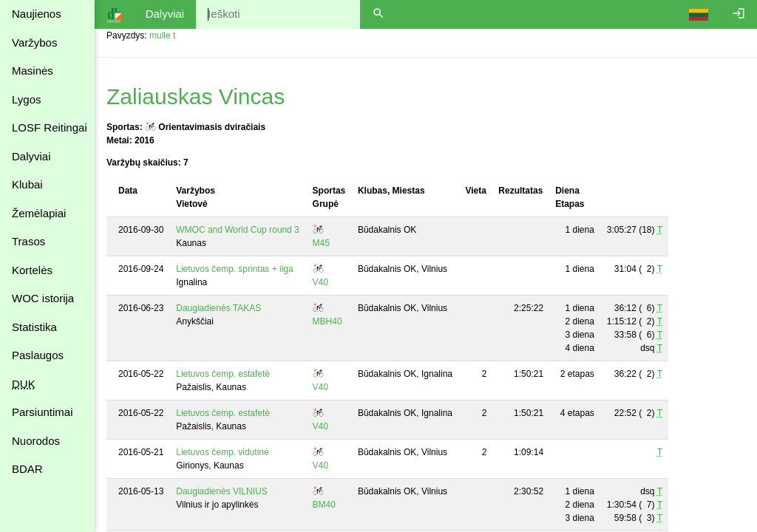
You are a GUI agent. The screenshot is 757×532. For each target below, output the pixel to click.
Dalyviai (31, 156)
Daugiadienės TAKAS (218, 308)
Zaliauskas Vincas (196, 96)
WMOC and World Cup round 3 (238, 230)
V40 (320, 282)
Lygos (26, 99)
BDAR (27, 469)
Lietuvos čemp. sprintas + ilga (234, 269)
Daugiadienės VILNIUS (221, 491)
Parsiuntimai (43, 412)
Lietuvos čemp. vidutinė (222, 452)
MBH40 (327, 321)
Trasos (28, 241)
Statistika (34, 327)
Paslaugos (38, 355)
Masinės (33, 71)
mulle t (162, 35)
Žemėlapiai (39, 213)
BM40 (324, 505)
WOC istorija (43, 298)
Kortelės (32, 270)
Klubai (27, 184)
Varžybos (34, 42)
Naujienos (37, 14)
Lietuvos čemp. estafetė (223, 374)
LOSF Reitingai (50, 127)
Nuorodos (36, 441)
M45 (321, 243)
